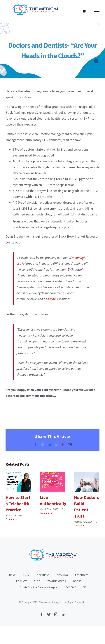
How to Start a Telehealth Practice (18, 504)
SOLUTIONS (43, 575)
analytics (52, 299)
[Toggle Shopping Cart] (84, 11)
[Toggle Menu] (97, 11)
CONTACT (71, 587)
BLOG (37, 581)
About (26, 575)
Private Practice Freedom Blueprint (39, 587)
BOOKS (77, 581)
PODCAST (21, 581)
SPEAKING (62, 575)
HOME (12, 575)
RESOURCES (82, 575)
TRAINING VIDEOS (57, 581)
